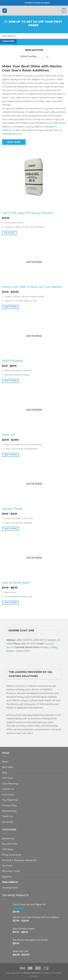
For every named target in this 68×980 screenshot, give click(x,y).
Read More (14, 142)
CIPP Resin (8, 778)
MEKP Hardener (13, 361)
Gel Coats (7, 866)
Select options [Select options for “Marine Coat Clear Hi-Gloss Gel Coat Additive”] (11, 307)
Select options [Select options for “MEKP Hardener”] (11, 381)
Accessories (8, 838)
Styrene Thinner (12, 509)
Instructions (8, 794)
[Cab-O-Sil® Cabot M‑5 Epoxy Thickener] (34, 177)
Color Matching (10, 784)
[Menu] (5, 11)
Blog (5, 773)
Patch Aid (8, 435)
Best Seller (8, 767)
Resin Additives (10, 882)
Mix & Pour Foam (11, 871)
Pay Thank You (10, 800)
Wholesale (8, 822)
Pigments (7, 877)
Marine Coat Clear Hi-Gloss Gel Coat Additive (32, 287)
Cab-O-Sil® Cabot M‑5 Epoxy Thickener (28, 213)
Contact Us (8, 789)
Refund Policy (9, 811)
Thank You (8, 816)
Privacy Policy (9, 805)
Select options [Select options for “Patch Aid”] (11, 455)
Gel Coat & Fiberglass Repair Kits (19, 860)
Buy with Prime (10, 844)
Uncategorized (10, 888)
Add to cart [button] (9, 233)
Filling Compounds (12, 855)
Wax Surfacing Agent (16, 583)
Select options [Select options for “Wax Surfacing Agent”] (11, 603)
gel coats (17, 134)
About (5, 762)
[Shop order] (34, 56)
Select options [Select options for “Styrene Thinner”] (11, 529)
